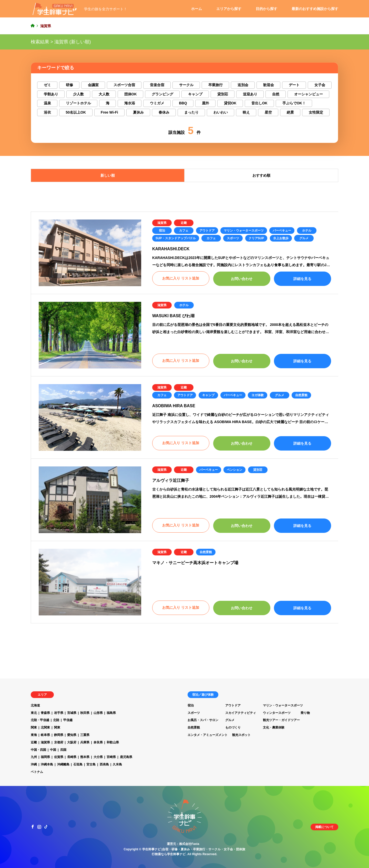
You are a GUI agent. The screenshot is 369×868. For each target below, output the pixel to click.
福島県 (111, 713)
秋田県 (85, 713)
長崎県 (72, 757)
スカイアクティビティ (241, 713)
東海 (34, 735)
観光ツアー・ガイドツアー (281, 720)
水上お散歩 (281, 238)
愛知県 (72, 735)
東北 (34, 713)
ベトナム (37, 772)
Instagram (39, 827)
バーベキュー (282, 231)
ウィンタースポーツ (277, 713)
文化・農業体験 (274, 727)
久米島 (117, 764)
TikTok (46, 827)
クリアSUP (256, 238)
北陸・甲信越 (40, 720)
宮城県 (72, 713)
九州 (34, 757)
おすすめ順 (261, 175)
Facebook (33, 827)
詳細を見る (302, 279)
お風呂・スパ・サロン (203, 720)
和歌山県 (113, 742)
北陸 (56, 720)
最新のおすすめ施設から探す (315, 9)
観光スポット (241, 735)
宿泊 (162, 231)
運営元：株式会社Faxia (183, 844)
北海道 (35, 705)
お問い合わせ (242, 279)
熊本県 (85, 757)
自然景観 (301, 395)
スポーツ (233, 238)
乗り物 (305, 713)
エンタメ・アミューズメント (208, 735)
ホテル (307, 231)
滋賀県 (162, 223)
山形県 (98, 713)
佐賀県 (59, 757)
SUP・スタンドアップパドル (176, 238)
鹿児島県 (126, 757)
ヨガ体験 (258, 395)
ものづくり (233, 727)
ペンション (234, 470)
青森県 (45, 713)
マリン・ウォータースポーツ (244, 231)
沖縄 (34, 764)
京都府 (59, 742)
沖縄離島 (63, 764)
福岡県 (45, 757)
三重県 (85, 735)
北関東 (45, 727)
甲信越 (68, 720)
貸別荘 (258, 470)
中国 (53, 750)
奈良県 (98, 742)
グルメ (304, 238)
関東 (34, 727)
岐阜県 (45, 735)
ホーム (197, 9)
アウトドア (207, 231)
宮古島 (91, 764)
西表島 (104, 764)
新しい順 (108, 175)
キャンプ (208, 395)
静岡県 (59, 735)
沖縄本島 (47, 764)
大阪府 (72, 742)
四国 (63, 750)
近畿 (184, 223)
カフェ (184, 231)
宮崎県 (111, 757)
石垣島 (78, 764)
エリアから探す (229, 9)
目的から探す (266, 9)
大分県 (98, 757)
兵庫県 (85, 742)
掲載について (324, 827)
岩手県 (59, 713)
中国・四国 (38, 750)
